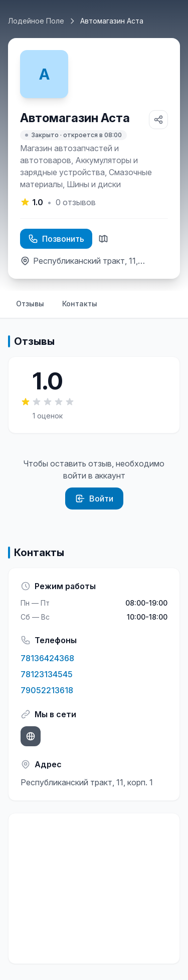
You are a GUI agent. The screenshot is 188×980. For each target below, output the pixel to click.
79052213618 (47, 690)
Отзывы (30, 304)
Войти (94, 499)
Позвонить (56, 239)
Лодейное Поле (36, 21)
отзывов (76, 202)
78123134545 (47, 674)
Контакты (80, 304)
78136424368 (47, 658)
